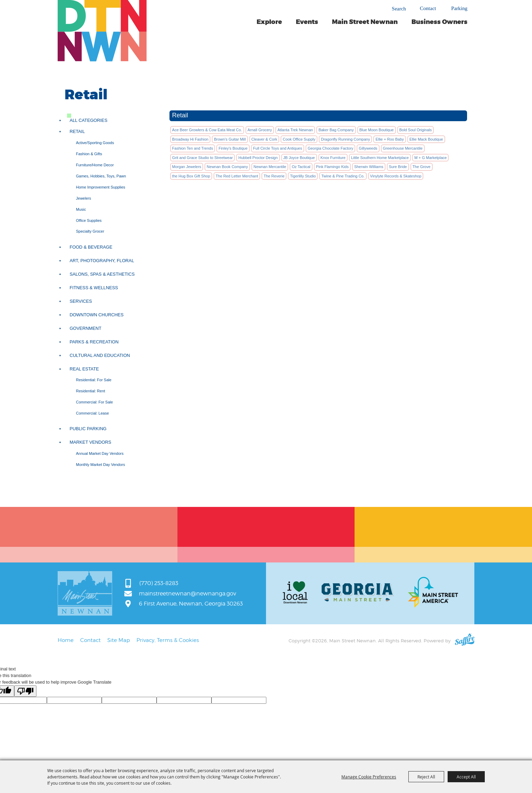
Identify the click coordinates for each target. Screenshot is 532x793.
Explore (269, 22)
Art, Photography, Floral (102, 261)
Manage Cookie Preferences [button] (369, 777)
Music (81, 209)
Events (307, 22)
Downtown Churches (96, 315)
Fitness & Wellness (94, 288)
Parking (459, 9)
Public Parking (88, 429)
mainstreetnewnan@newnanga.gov (188, 594)
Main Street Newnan (365, 22)
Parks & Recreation (94, 342)
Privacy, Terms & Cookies (168, 640)
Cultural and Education (100, 355)
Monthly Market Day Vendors (101, 465)
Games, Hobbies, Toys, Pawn (101, 176)
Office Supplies (89, 220)
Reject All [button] (426, 777)
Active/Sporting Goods (95, 143)
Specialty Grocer (90, 231)
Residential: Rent (91, 391)
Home (66, 640)
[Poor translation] (25, 691)
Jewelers (84, 198)
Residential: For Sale (94, 380)
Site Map (119, 640)
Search (399, 9)
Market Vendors (90, 442)
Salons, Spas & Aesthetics (102, 274)
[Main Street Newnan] (102, 31)
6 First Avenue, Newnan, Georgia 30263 (191, 604)
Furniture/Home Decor (95, 165)
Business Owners (439, 22)
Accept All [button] (466, 777)
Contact (428, 9)
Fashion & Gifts (89, 154)
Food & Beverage (91, 247)
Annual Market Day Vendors (100, 453)
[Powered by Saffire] (465, 641)
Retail (77, 131)
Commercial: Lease (93, 413)
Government (85, 328)
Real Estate (84, 369)
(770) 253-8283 (159, 583)
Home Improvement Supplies (101, 187)
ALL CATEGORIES (88, 120)
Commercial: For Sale (94, 402)
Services (81, 301)
